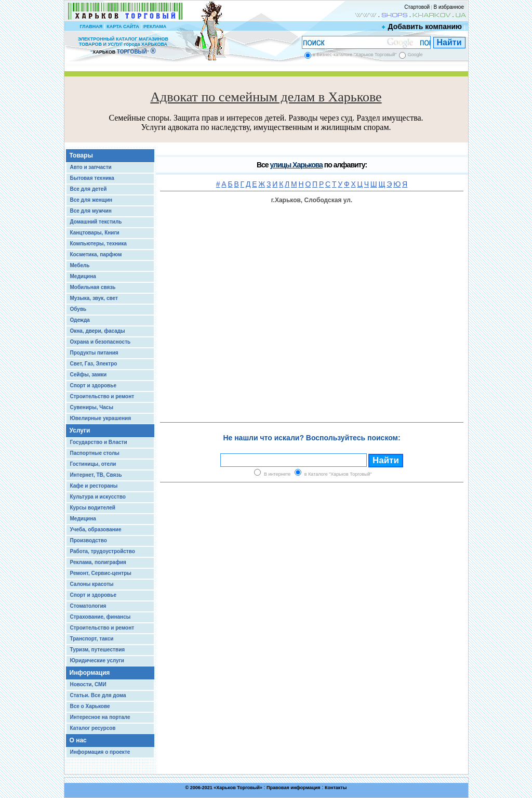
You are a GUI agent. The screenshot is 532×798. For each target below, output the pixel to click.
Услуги (80, 430)
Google (415, 55)
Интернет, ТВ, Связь (96, 475)
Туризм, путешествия (98, 650)
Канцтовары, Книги (95, 233)
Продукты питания (94, 353)
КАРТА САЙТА (123, 27)
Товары (81, 155)
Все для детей (89, 189)
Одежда (80, 320)
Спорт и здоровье (93, 385)
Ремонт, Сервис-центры (101, 573)
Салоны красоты (92, 584)
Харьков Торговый (238, 788)
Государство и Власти (99, 442)
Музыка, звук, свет (94, 298)
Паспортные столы (95, 453)
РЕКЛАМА (155, 27)
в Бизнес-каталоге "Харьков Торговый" (355, 55)
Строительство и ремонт (102, 396)
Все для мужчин (91, 211)
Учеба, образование (96, 529)
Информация (90, 673)
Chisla (279, 793)
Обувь (78, 309)
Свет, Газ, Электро (94, 364)
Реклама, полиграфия (98, 562)
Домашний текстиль (96, 222)
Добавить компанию (422, 27)
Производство (89, 540)
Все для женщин (91, 200)
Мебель (80, 265)
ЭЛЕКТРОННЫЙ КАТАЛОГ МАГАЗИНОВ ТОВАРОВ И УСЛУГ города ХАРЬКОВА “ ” (123, 45)
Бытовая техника (92, 178)
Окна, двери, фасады (98, 331)
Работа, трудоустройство (103, 551)
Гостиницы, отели (93, 464)
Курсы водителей (93, 508)
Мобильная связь (93, 287)
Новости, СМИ (88, 684)
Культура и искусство (98, 497)
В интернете (277, 474)
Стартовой (417, 7)
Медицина (83, 276)
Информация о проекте (100, 752)
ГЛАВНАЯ (91, 27)
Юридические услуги (97, 660)
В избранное (449, 7)
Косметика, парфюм (96, 254)
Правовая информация (294, 788)
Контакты (336, 788)
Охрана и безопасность (101, 342)
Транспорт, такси (92, 639)
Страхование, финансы (101, 617)
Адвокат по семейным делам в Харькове (266, 97)
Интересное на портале (100, 717)
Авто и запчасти (91, 167)
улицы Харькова (296, 165)
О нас (78, 740)
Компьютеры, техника (98, 244)
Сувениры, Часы (92, 407)
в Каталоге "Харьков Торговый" (338, 474)
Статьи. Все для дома (98, 695)
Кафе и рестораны (94, 486)
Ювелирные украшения (101, 418)
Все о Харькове (90, 706)
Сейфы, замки (89, 375)
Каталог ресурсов (93, 728)
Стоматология (88, 606)
